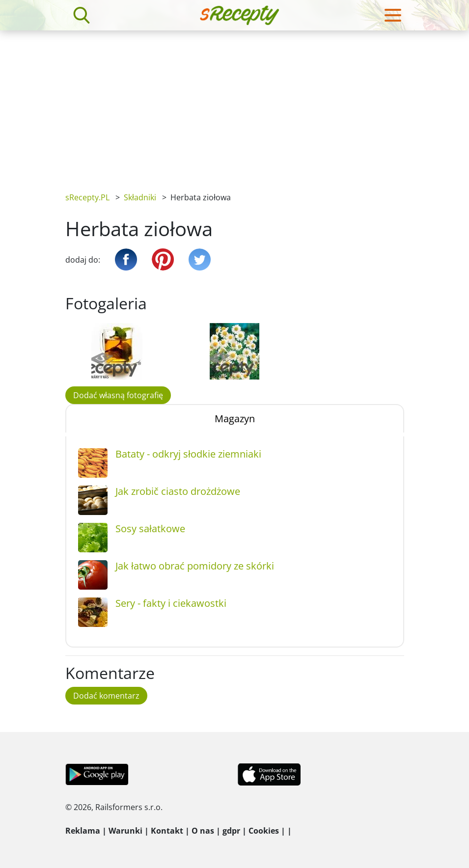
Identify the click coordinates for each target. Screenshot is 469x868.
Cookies (264, 831)
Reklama (83, 831)
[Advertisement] (234, 104)
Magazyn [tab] (235, 419)
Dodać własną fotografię (118, 395)
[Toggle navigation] (393, 15)
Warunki (125, 831)
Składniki (140, 197)
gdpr (231, 831)
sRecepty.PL (87, 197)
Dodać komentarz (106, 696)
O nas (203, 831)
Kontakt (167, 831)
